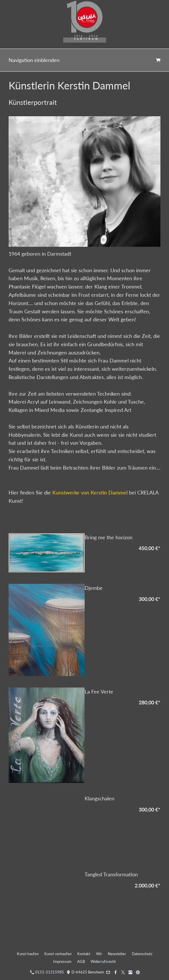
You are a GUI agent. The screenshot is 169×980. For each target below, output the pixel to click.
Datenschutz (142, 954)
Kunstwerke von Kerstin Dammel (90, 492)
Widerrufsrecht (103, 961)
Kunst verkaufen (58, 954)
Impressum (62, 961)
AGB (81, 961)
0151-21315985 (47, 972)
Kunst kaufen (28, 954)
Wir (99, 954)
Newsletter (117, 954)
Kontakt (84, 954)
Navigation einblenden (34, 60)
